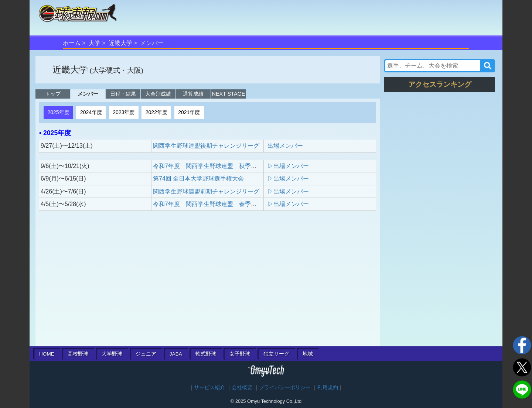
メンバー (88, 94)
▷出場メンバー (288, 166)
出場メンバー (285, 146)
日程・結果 (123, 94)
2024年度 (91, 112)
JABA (176, 354)
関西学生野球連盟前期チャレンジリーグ (206, 191)
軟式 (206, 354)
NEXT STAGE (229, 94)
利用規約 (328, 388)
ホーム (72, 43)
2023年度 (124, 112)
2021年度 (189, 112)
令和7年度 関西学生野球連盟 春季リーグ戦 (214, 204)
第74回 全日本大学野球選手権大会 (198, 179)
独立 (276, 354)
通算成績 (193, 94)
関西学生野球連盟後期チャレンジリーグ (206, 146)
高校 (78, 354)
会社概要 (242, 388)
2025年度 (58, 112)
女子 (240, 354)
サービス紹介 (209, 388)
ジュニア (146, 354)
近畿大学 (120, 43)
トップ (53, 94)
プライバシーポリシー (285, 388)
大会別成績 (158, 94)
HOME (47, 354)
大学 (95, 43)
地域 (308, 354)
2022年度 (156, 112)
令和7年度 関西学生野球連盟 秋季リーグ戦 (214, 166)
